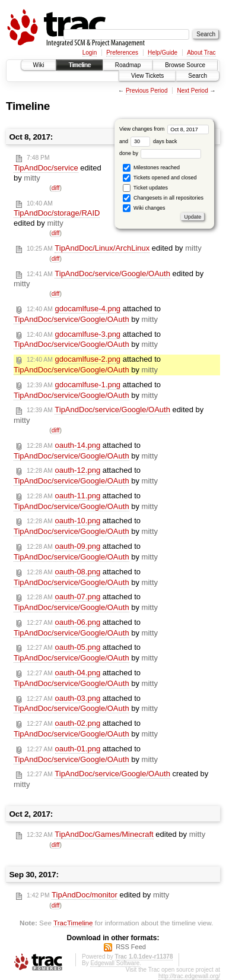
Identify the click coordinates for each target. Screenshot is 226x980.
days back (154, 141)
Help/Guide (163, 53)
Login (90, 53)
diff (56, 188)
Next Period (192, 91)
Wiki (39, 65)
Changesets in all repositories (163, 198)
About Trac (201, 53)
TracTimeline (73, 923)
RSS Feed (131, 947)
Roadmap (128, 65)
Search (198, 76)
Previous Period (147, 91)
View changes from (164, 129)
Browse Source (185, 65)
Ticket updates (145, 188)
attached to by (87, 314)
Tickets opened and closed (160, 178)
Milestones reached (151, 168)
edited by (58, 168)
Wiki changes (144, 208)
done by (160, 153)
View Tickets (147, 76)
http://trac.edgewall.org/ (189, 976)
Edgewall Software (115, 963)
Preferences (122, 53)
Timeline (79, 65)
